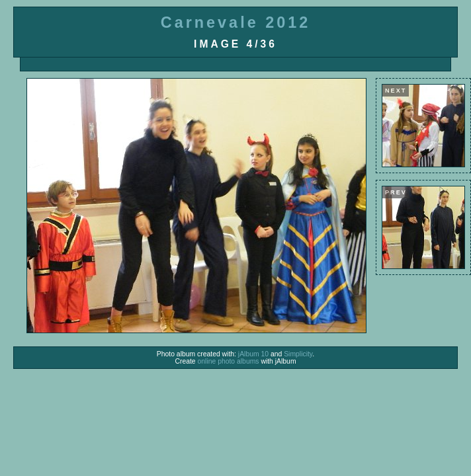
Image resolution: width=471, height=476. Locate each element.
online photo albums (229, 361)
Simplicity (298, 354)
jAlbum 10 (253, 354)
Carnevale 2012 (235, 22)
